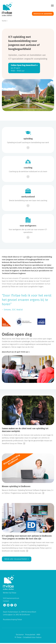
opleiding (28, 139)
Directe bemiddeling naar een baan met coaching (28, 201)
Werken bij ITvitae (10, 593)
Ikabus (39, 637)
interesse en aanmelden (43, 14)
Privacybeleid (30, 635)
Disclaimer (20, 635)
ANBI (38, 635)
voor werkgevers (28, 226)
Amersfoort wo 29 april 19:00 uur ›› (16, 352)
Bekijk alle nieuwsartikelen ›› (17, 559)
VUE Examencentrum (11, 598)
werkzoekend (28, 197)
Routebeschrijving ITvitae (12, 620)
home (4, 21)
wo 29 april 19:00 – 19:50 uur (24, 68)
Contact (6, 601)
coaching (28, 168)
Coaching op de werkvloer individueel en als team (28, 172)
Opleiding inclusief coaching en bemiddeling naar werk (28, 143)
